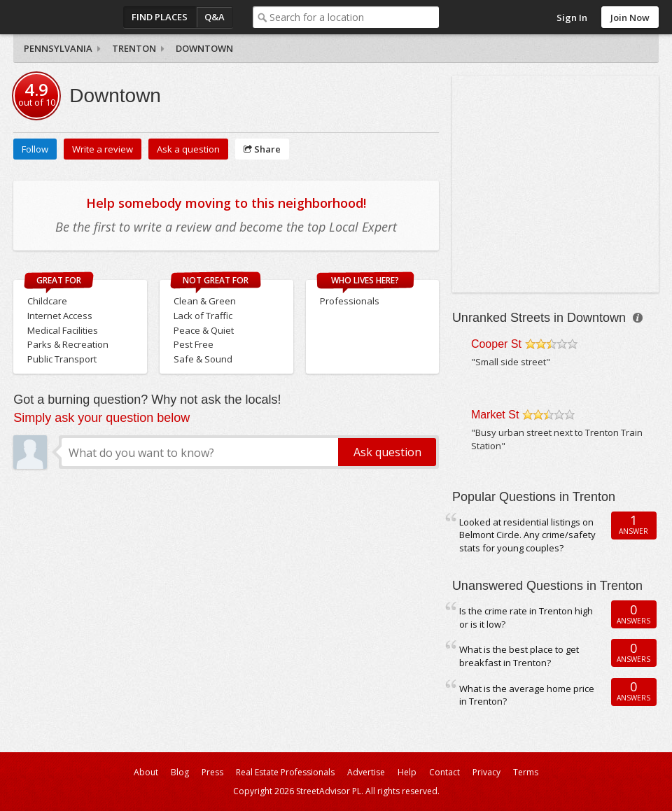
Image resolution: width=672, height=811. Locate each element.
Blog (180, 772)
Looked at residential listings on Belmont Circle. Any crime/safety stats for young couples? (527, 535)
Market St (495, 415)
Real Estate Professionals (285, 772)
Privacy (486, 772)
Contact (444, 772)
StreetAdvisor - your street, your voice (69, 17)
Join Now (630, 17)
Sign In (572, 17)
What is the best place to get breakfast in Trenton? (519, 656)
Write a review (103, 149)
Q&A (215, 17)
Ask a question (188, 149)
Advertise (366, 772)
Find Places (160, 17)
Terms (526, 772)
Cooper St (496, 344)
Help (407, 772)
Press (212, 772)
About (146, 772)
